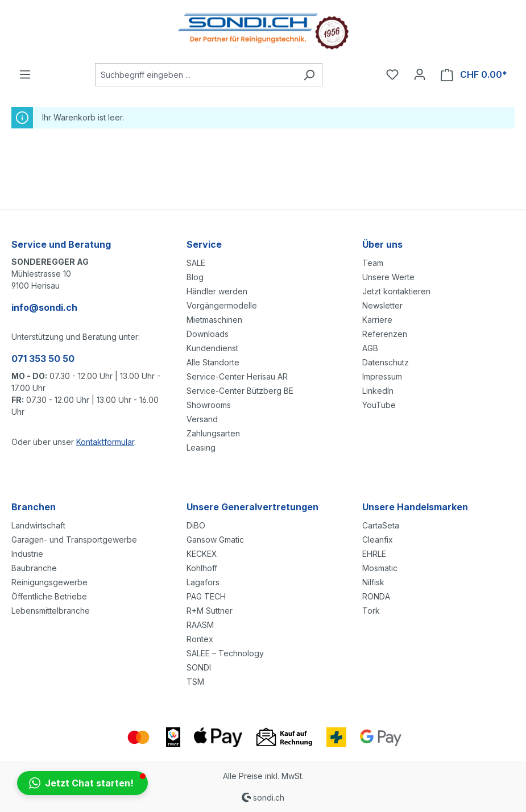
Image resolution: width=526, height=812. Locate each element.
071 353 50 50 (43, 359)
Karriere (377, 320)
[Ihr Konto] (420, 74)
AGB (370, 348)
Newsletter (382, 305)
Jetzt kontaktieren (396, 291)
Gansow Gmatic (215, 540)
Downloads (208, 334)
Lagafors (203, 582)
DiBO (196, 525)
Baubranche (34, 568)
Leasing (201, 447)
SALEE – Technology (225, 653)
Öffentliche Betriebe (49, 596)
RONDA (376, 596)
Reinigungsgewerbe (49, 582)
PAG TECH (206, 596)
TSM (195, 682)
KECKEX (202, 554)
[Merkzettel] (392, 74)
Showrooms (209, 405)
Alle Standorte (213, 362)
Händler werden (217, 291)
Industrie (27, 554)
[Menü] (25, 74)
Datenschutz (386, 362)
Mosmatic (380, 568)
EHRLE (374, 554)
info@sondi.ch (44, 307)
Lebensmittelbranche (51, 611)
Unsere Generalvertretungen (252, 507)
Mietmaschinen (214, 320)
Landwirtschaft (38, 525)
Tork (371, 611)
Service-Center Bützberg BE (240, 391)
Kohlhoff (202, 568)
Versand (202, 419)
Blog (195, 277)
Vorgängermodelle (222, 305)
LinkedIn (378, 391)
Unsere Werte (388, 277)
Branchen (34, 507)
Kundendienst (212, 348)
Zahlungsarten (213, 433)
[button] (82, 783)
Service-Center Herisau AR (237, 376)
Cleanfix (378, 540)
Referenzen (385, 334)
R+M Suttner (210, 611)
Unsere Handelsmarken (415, 507)
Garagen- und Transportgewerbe (74, 540)
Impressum (382, 376)
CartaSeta (381, 525)
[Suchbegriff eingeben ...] (196, 75)
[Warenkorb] (474, 75)
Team (373, 263)
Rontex (200, 639)
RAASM (200, 625)
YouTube (379, 405)
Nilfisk (373, 582)
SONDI (199, 667)
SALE (196, 263)
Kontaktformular (105, 442)
